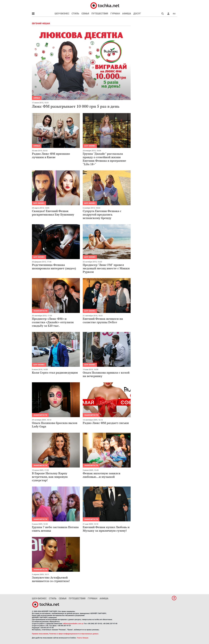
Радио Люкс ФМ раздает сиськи (106, 423)
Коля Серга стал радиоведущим (55, 373)
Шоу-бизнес (62, 14)
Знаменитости (40, 311)
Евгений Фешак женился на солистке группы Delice (103, 320)
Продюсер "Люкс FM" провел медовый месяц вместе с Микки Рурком (106, 268)
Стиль (75, 14)
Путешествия (100, 14)
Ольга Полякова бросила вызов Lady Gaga (55, 425)
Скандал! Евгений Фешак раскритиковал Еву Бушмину (53, 213)
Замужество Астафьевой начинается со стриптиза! (51, 579)
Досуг (137, 14)
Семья (85, 14)
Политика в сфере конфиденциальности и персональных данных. (74, 634)
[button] (168, 14)
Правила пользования (40, 634)
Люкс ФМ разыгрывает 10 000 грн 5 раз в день (76, 106)
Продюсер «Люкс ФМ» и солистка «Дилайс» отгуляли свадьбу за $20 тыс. (53, 322)
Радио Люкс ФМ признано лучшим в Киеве (51, 155)
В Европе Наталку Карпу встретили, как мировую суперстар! (50, 477)
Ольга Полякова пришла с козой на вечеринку (106, 374)
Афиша (127, 14)
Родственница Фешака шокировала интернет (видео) (54, 267)
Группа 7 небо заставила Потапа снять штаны (55, 529)
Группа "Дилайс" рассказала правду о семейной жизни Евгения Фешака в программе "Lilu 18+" (104, 159)
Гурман (115, 14)
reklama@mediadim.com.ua (73, 624)
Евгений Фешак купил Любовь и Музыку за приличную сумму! (106, 529)
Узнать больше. (83, 638)
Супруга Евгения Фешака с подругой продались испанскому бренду (102, 214)
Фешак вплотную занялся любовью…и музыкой (102, 475)
